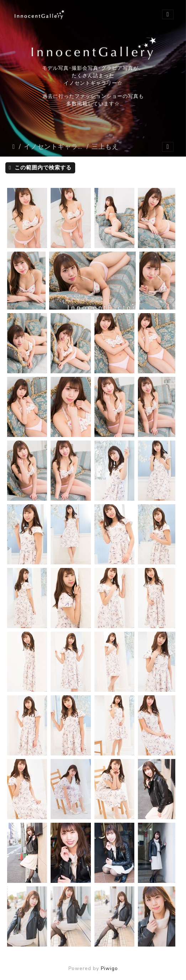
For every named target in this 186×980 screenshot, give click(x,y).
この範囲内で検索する (40, 168)
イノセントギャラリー (54, 147)
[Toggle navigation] (168, 15)
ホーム (14, 147)
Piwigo (109, 968)
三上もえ (105, 147)
